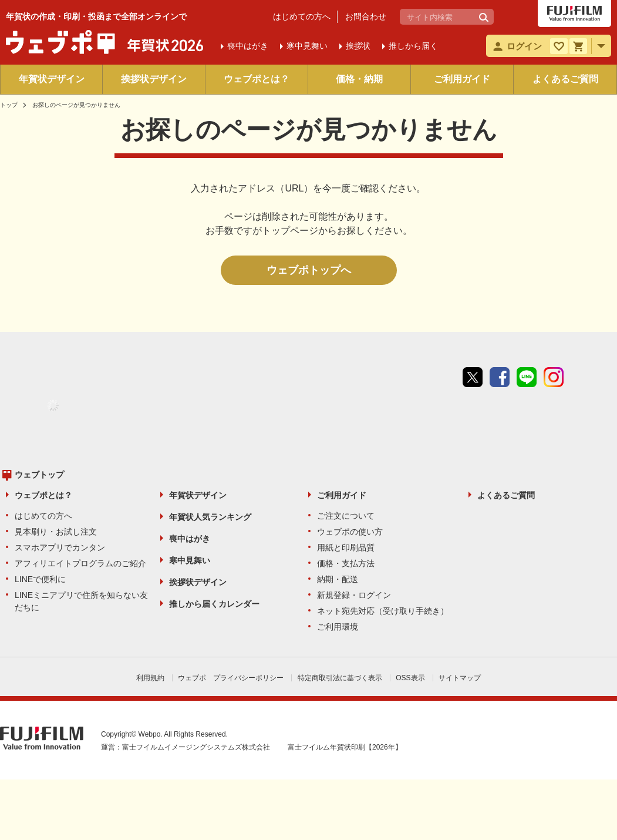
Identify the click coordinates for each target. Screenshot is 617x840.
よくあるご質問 (565, 79)
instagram (554, 377)
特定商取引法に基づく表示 (340, 678)
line (527, 377)
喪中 (248, 46)
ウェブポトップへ (309, 270)
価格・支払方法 (346, 563)
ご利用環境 (338, 627)
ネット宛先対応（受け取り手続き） (383, 611)
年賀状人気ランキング (210, 517)
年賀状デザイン (52, 79)
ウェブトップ (39, 475)
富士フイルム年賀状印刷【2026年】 (345, 747)
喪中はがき (190, 539)
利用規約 (150, 678)
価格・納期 (359, 79)
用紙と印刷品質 (346, 547)
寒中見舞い (190, 560)
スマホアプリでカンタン (60, 547)
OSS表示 (410, 678)
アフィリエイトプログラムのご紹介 (80, 563)
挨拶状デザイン (154, 79)
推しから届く (413, 46)
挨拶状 (358, 46)
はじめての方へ (302, 16)
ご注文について (346, 516)
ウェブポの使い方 (350, 532)
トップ (9, 105)
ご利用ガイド (462, 79)
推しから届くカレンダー (214, 604)
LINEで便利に (40, 579)
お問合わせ (366, 16)
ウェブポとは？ (257, 79)
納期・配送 (338, 579)
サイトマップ (460, 678)
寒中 (307, 46)
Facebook (500, 377)
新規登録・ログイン (354, 595)
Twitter (473, 377)
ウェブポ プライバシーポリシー (231, 678)
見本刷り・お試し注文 (56, 532)
